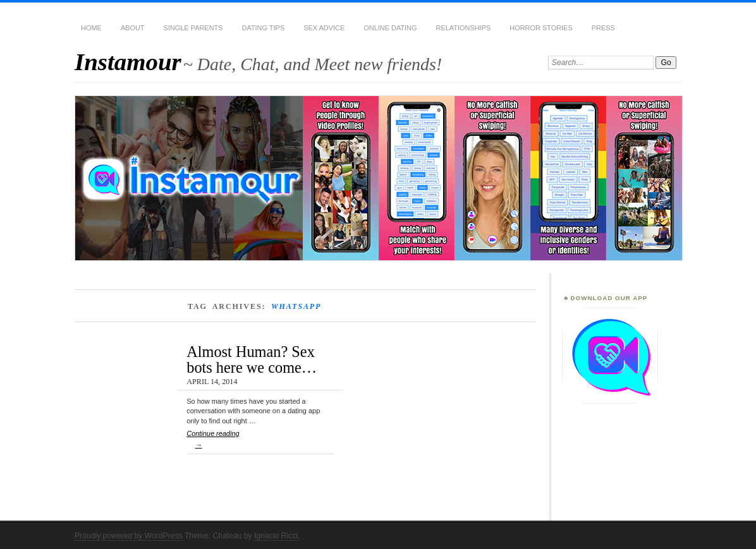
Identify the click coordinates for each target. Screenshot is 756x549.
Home (91, 28)
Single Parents (193, 28)
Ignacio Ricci (276, 536)
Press (603, 28)
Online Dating (390, 28)
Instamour (128, 62)
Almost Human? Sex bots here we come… (252, 359)
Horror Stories (541, 28)
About (133, 28)
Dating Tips (264, 28)
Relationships (464, 28)
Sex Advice (324, 28)
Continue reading (260, 442)
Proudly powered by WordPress (129, 536)
